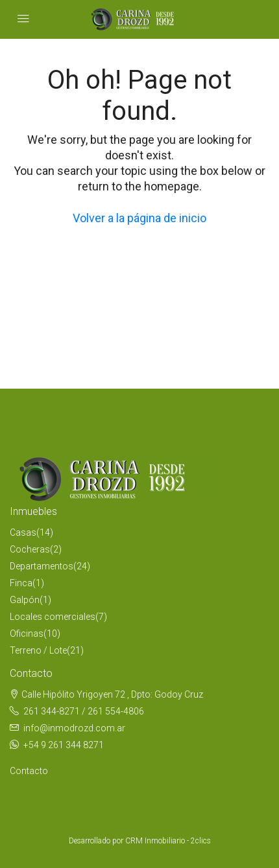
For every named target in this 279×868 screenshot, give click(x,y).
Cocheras (30, 549)
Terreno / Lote (38, 650)
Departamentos (42, 566)
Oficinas (27, 634)
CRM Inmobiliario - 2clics (168, 841)
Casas (23, 532)
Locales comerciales (53, 617)
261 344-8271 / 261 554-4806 (84, 711)
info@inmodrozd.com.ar (74, 728)
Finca (21, 583)
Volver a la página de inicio (139, 218)
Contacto (29, 771)
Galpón (25, 600)
